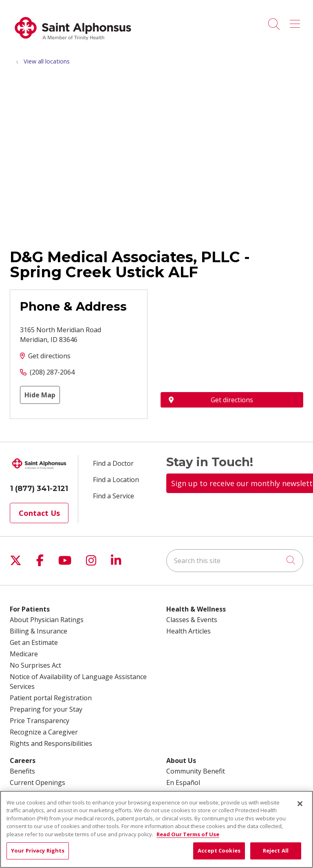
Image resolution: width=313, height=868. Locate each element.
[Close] (300, 804)
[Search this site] (235, 561)
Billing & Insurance (39, 631)
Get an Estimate (34, 642)
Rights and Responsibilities (51, 743)
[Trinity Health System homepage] (73, 44)
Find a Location (116, 480)
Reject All (276, 850)
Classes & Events (192, 620)
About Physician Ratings (47, 620)
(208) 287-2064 (52, 372)
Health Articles (188, 631)
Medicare (24, 654)
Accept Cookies (219, 850)
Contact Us (39, 513)
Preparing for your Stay (46, 709)
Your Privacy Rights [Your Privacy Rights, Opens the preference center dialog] (38, 850)
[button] (296, 21)
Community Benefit (196, 771)
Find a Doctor (113, 463)
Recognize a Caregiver (44, 732)
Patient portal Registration (51, 698)
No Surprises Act (35, 665)
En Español (183, 783)
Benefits (22, 771)
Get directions (49, 356)
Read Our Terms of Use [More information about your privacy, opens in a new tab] (188, 834)
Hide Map (40, 395)
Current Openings (37, 783)
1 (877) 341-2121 (39, 489)
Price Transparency (40, 721)
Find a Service (114, 496)
